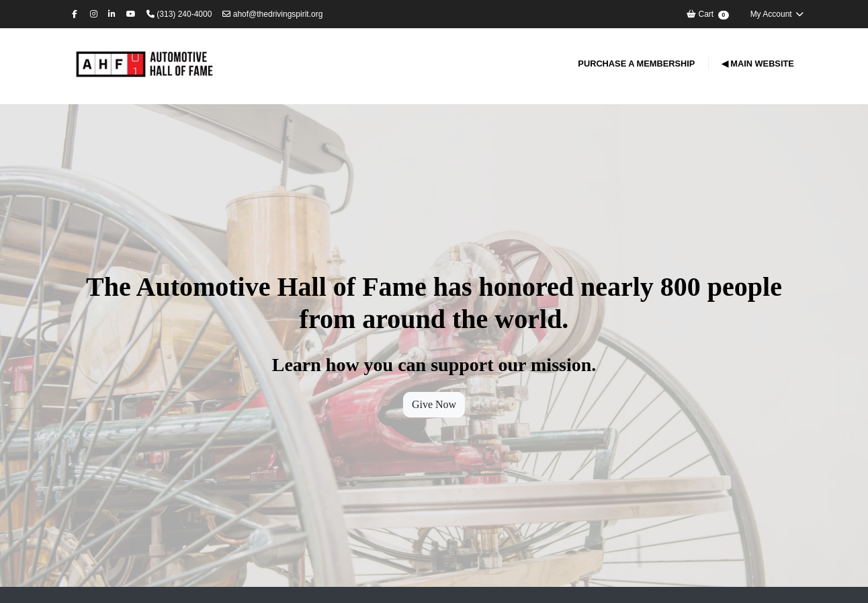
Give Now (434, 404)
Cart (707, 14)
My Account (777, 14)
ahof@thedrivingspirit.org (272, 14)
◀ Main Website (758, 64)
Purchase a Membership (636, 64)
